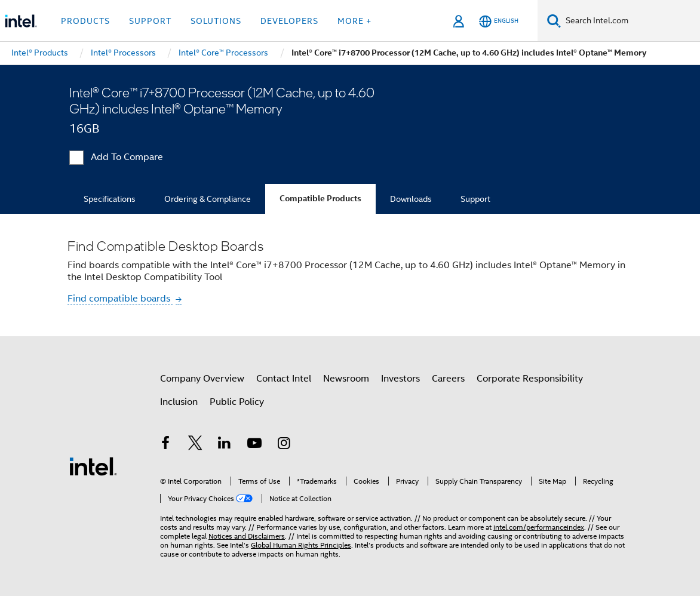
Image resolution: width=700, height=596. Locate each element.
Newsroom (346, 379)
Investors (400, 379)
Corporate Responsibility (530, 379)
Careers (448, 379)
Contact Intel (284, 379)
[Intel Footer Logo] (93, 466)
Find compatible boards (120, 299)
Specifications (110, 199)
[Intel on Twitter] (195, 445)
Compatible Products (320, 199)
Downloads (411, 199)
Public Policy (237, 402)
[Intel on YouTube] (254, 445)
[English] (499, 21)
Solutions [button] (216, 21)
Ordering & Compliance (208, 199)
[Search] (554, 21)
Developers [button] (289, 21)
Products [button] (85, 21)
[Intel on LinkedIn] (225, 445)
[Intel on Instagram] (284, 445)
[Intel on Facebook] (165, 445)
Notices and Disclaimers (247, 536)
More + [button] (354, 21)
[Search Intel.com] (630, 21)
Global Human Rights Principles (301, 545)
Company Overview (202, 379)
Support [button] (150, 21)
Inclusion (179, 402)
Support (475, 199)
